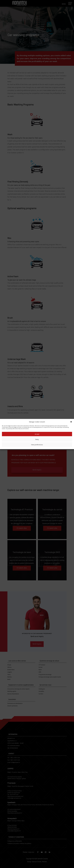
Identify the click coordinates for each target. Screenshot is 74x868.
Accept (37, 434)
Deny (37, 439)
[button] (71, 422)
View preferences (37, 445)
